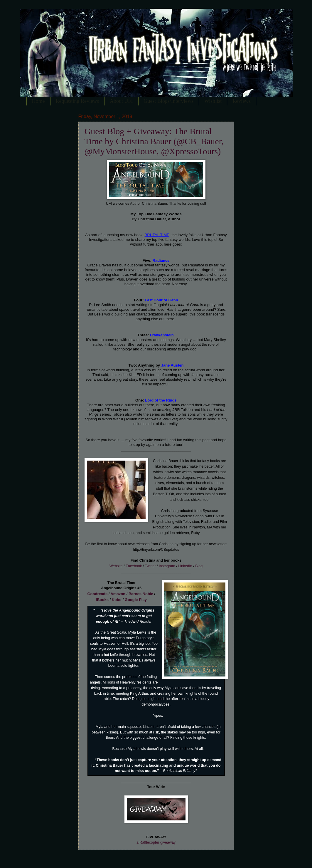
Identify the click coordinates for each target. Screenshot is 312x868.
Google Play (136, 600)
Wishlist (213, 101)
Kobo (117, 600)
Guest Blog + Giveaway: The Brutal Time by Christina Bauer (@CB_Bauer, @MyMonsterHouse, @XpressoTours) (154, 141)
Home (38, 101)
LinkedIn (185, 566)
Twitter (150, 566)
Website (116, 566)
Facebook (134, 566)
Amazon (118, 594)
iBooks (102, 600)
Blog (199, 566)
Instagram (167, 566)
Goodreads (98, 594)
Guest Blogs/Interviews (169, 101)
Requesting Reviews (77, 101)
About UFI (121, 101)
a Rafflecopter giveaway (156, 842)
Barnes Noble (141, 594)
